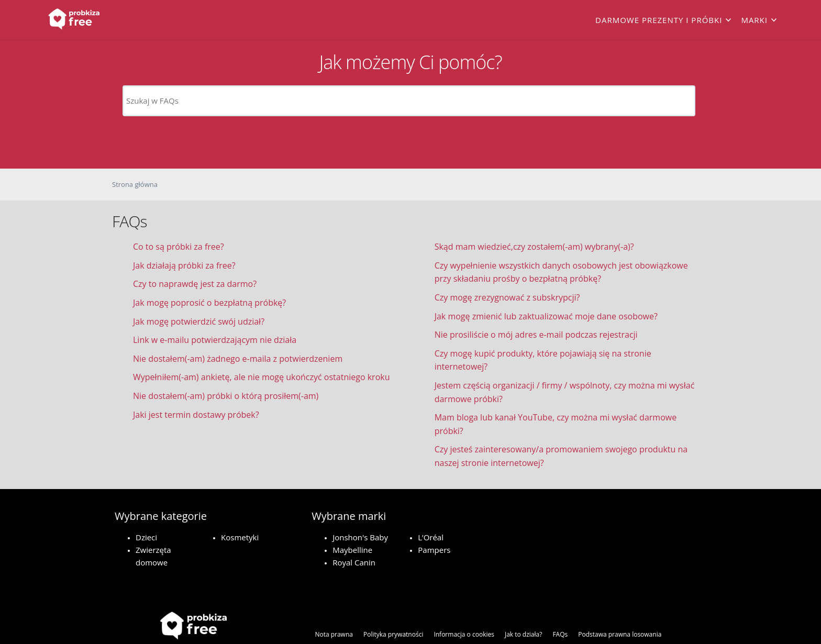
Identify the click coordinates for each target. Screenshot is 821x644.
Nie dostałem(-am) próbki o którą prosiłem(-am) (226, 396)
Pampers (434, 550)
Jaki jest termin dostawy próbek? (196, 415)
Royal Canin (354, 562)
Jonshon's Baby (360, 537)
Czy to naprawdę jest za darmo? (195, 284)
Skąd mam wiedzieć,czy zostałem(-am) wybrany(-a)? (534, 247)
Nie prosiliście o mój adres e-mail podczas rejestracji (536, 335)
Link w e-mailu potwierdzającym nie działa (215, 340)
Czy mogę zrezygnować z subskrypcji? (507, 297)
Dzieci (146, 537)
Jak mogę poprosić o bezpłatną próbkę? (209, 303)
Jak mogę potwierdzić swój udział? (199, 321)
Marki (754, 20)
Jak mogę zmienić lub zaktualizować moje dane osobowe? (546, 316)
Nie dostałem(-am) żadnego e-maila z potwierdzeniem (238, 359)
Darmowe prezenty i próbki (659, 20)
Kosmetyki (240, 537)
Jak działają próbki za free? (184, 265)
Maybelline (352, 550)
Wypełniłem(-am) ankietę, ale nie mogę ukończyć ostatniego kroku (261, 377)
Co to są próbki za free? (179, 247)
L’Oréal (431, 537)
